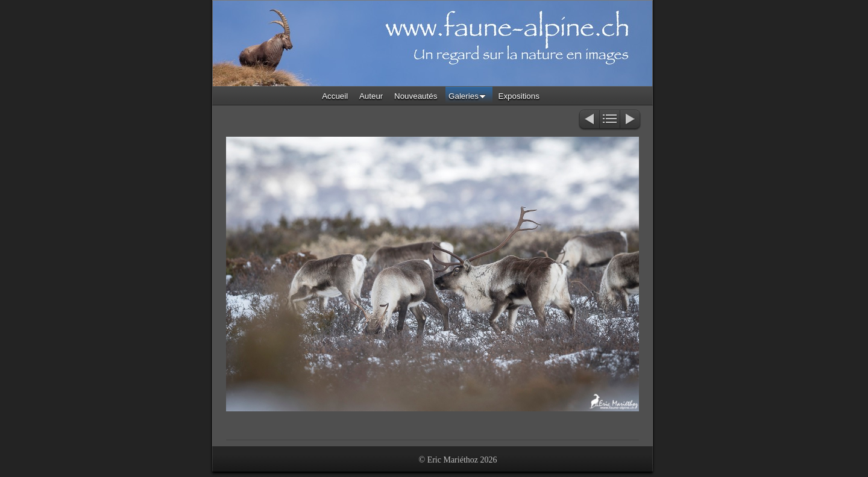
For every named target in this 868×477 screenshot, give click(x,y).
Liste (610, 120)
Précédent (589, 120)
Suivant (631, 120)
